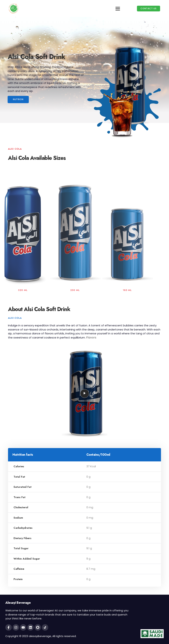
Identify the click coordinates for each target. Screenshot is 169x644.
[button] (118, 9)
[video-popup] (85, 394)
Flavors (91, 337)
